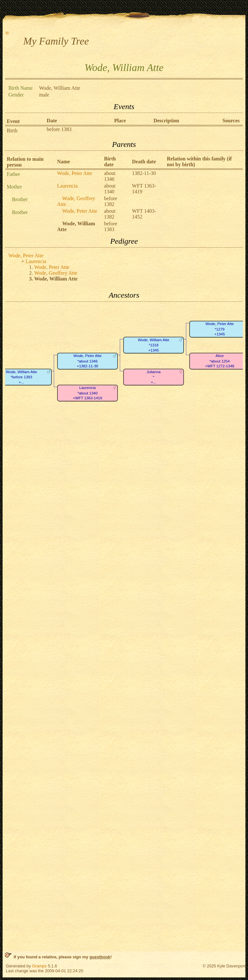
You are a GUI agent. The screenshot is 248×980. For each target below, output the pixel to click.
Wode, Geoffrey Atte (56, 273)
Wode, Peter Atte (75, 173)
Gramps (39, 966)
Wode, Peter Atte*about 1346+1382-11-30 (88, 361)
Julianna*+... (154, 377)
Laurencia (67, 186)
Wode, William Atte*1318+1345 (154, 345)
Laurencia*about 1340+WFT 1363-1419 (88, 393)
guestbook (100, 957)
